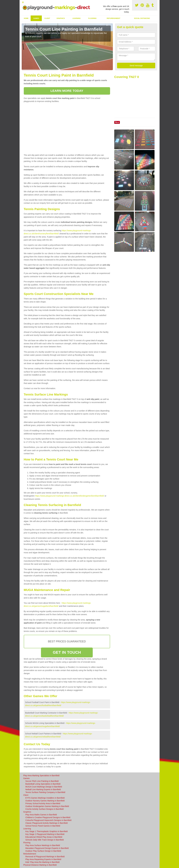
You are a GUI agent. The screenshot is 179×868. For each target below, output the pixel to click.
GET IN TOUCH (67, 652)
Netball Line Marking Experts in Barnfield (43, 789)
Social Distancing (142, 18)
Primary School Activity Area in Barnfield (43, 803)
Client (47, 18)
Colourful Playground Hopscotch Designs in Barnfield (48, 820)
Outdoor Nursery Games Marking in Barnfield (45, 801)
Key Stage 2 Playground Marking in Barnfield (45, 834)
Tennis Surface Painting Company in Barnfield (45, 792)
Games (36, 18)
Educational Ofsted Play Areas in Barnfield (44, 837)
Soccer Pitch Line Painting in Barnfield (42, 781)
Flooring (92, 18)
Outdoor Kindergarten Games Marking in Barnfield (47, 806)
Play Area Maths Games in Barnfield (41, 815)
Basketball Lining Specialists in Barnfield (43, 784)
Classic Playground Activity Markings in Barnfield (47, 823)
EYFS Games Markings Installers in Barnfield (45, 798)
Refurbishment (113, 18)
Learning (76, 18)
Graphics (61, 18)
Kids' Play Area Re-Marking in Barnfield (43, 862)
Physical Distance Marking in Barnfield (40, 865)
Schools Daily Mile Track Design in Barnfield (45, 840)
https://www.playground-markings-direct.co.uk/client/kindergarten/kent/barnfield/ (70, 496)
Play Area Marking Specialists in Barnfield (41, 776)
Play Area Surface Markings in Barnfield (43, 845)
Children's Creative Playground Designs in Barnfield (48, 817)
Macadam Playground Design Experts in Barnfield (47, 848)
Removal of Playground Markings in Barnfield (45, 857)
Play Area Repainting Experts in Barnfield (43, 859)
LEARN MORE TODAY (67, 91)
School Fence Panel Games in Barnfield (43, 826)
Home (26, 18)
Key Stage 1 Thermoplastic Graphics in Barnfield (47, 831)
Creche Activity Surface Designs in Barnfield (45, 809)
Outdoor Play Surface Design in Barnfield (43, 851)
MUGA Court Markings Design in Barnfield (44, 787)
